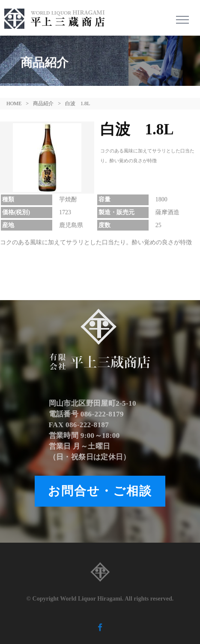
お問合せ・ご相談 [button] (100, 491)
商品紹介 (43, 103)
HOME (14, 103)
